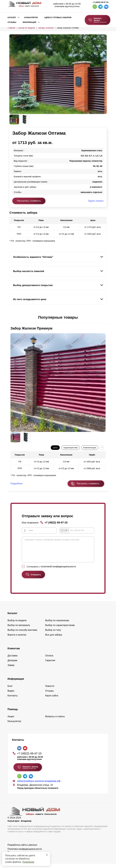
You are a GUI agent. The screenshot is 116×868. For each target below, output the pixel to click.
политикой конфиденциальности (58, 571)
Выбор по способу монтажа (22, 634)
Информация (29, 22)
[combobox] (65, 530)
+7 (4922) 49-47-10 (100, 2)
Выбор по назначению (57, 625)
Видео (11, 695)
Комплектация (90, 448)
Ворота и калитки (17, 639)
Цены (55, 448)
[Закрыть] (47, 855)
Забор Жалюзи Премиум (31, 328)
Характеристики (71, 448)
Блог (10, 690)
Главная (11, 28)
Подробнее (28, 862)
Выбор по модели (27, 28)
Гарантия (50, 665)
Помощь (13, 713)
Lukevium (32, 849)
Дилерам (12, 665)
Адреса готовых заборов (58, 18)
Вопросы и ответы (55, 721)
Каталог (12, 18)
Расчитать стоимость (88, 484)
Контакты (13, 700)
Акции (11, 721)
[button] (11, 317)
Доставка (13, 660)
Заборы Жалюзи (46, 28)
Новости (50, 690)
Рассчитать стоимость (29, 201)
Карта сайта (52, 700)
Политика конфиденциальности (25, 853)
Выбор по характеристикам (60, 629)
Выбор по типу (53, 634)
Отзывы (12, 22)
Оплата (49, 660)
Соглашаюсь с (51, 571)
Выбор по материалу (19, 629)
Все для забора (54, 639)
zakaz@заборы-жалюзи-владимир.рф (39, 785)
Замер (11, 669)
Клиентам (14, 653)
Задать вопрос (96, 201)
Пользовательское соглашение (24, 856)
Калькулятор (31, 18)
